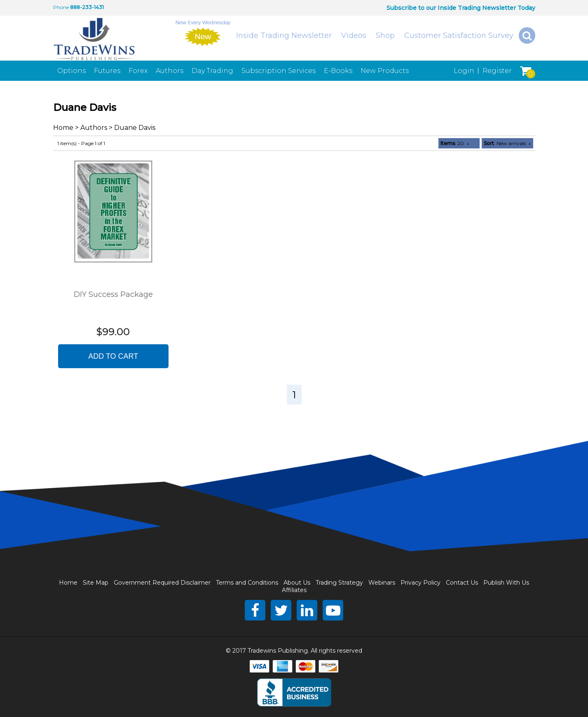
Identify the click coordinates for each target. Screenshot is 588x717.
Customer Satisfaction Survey (459, 35)
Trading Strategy (339, 583)
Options (71, 71)
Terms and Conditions (247, 583)
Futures (107, 71)
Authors (170, 71)
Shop (385, 35)
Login (464, 71)
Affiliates (294, 590)
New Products (385, 71)
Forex (138, 71)
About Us (297, 583)
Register (497, 71)
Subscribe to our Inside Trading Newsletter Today (461, 8)
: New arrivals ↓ (507, 143)
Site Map (96, 583)
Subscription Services (279, 71)
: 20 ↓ (455, 143)
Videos (354, 35)
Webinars (382, 583)
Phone (61, 7)
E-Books (338, 71)
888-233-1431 (87, 7)
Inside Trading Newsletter (284, 35)
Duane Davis (135, 128)
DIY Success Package (113, 294)
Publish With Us (506, 583)
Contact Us (462, 583)
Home (63, 128)
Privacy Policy (421, 583)
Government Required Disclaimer (162, 583)
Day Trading (212, 71)
